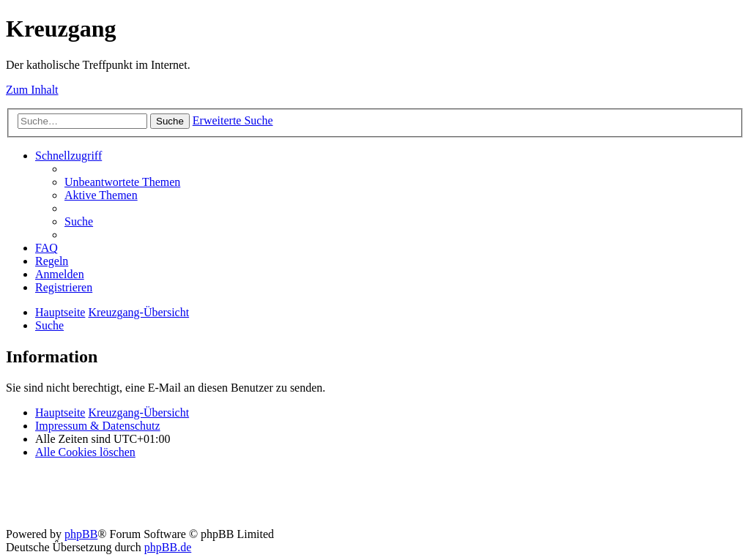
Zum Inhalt (32, 90)
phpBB (81, 534)
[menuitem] (122, 182)
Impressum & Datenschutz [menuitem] (98, 426)
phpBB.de (168, 547)
